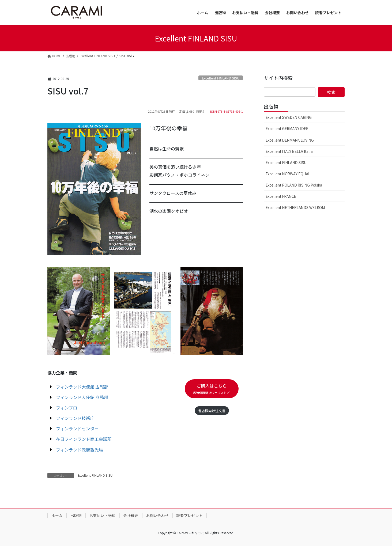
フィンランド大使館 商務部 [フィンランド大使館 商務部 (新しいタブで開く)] (82, 397)
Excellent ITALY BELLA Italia (289, 151)
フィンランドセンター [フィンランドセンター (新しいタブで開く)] (77, 429)
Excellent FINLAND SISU (221, 78)
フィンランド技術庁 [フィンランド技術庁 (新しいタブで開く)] (75, 418)
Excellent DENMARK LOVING (290, 140)
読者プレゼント (190, 515)
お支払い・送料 (103, 515)
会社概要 (131, 515)
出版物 (76, 515)
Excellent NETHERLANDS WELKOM (295, 207)
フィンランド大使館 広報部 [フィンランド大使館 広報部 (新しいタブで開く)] (82, 387)
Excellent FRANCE (281, 196)
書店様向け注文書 (212, 411)
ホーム (57, 515)
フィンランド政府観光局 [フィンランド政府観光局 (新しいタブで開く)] (80, 450)
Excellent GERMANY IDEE (287, 128)
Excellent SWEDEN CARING (289, 117)
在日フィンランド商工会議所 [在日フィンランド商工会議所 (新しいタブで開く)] (84, 439)
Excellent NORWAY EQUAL (288, 174)
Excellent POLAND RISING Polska (294, 185)
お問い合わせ (157, 515)
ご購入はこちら (212, 389)
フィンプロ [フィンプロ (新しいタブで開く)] (67, 408)
